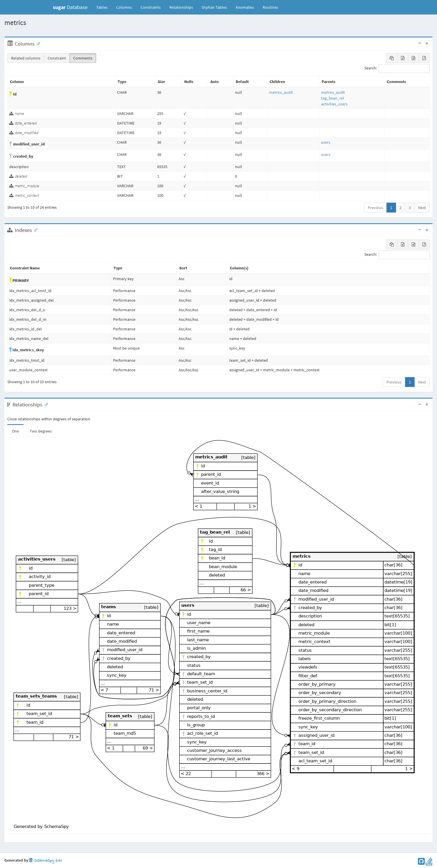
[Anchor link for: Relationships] (45, 404)
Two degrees (41, 431)
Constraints (151, 7)
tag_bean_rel (333, 98)
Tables (104, 7)
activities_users (334, 104)
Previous (375, 208)
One (15, 431)
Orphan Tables (214, 7)
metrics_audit (281, 92)
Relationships (181, 7)
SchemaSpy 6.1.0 (45, 861)
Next (422, 208)
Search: (397, 69)
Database (70, 7)
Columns (124, 7)
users (326, 142)
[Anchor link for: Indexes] (35, 230)
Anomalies (245, 7)
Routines (270, 7)
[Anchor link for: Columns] (37, 43)
